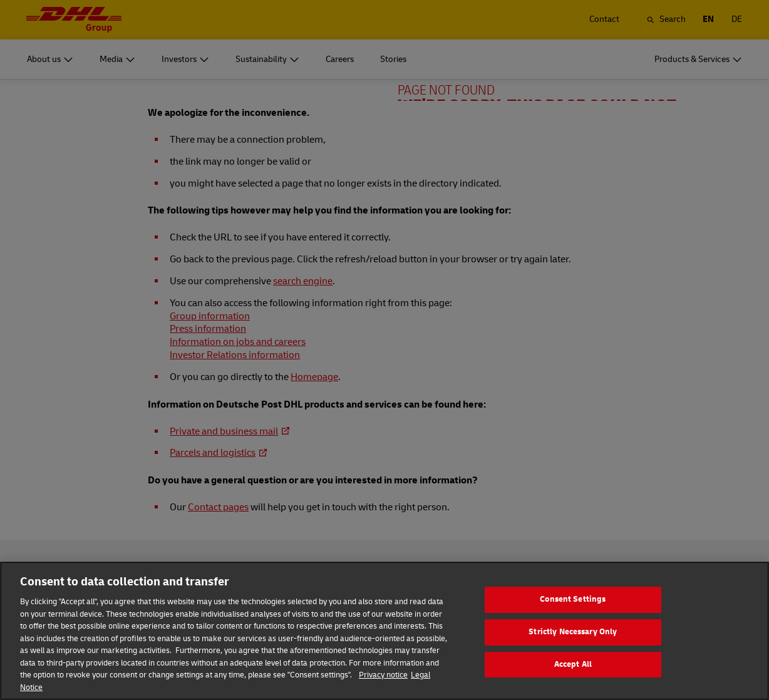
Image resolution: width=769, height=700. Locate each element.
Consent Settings (573, 625)
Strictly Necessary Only (573, 657)
